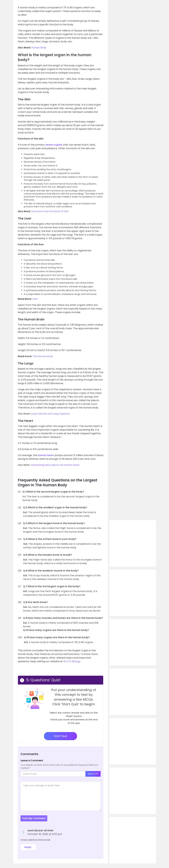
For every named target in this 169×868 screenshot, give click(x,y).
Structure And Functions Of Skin (50, 211)
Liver (35, 299)
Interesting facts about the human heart (55, 465)
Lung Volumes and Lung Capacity (50, 414)
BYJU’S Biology (72, 661)
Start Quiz (61, 736)
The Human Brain (43, 356)
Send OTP (93, 774)
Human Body (39, 48)
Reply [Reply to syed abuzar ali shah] (28, 847)
